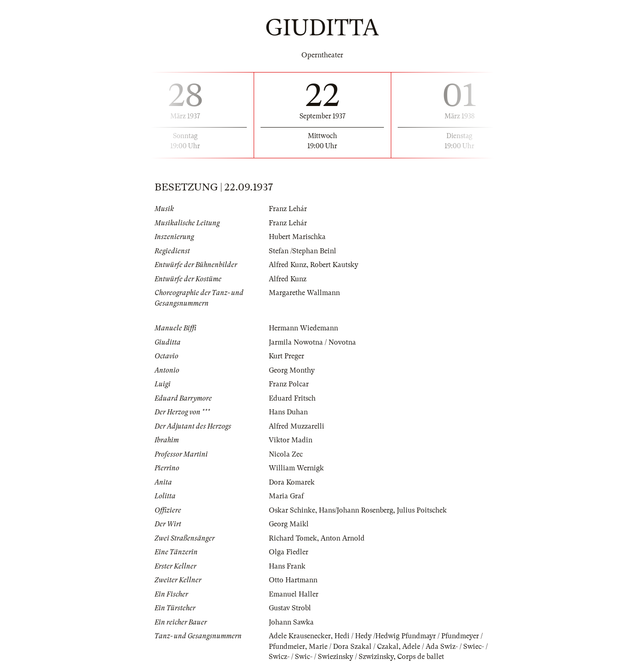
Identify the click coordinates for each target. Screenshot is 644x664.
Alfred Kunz (288, 265)
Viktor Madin (291, 440)
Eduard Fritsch (292, 398)
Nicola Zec (286, 454)
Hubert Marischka (297, 237)
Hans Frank (287, 566)
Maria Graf (286, 496)
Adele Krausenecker (300, 636)
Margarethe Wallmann (304, 293)
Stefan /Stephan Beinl (303, 251)
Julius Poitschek (422, 510)
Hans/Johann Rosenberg (356, 510)
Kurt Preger (286, 356)
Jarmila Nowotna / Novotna (312, 342)
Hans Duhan (288, 412)
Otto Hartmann (293, 580)
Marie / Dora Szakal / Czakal (354, 647)
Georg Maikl (289, 524)
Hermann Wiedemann (303, 328)
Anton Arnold (343, 538)
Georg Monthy (292, 370)
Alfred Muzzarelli (297, 426)
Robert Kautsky (334, 265)
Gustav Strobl (290, 608)
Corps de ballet (421, 657)
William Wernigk (296, 468)
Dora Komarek (292, 482)
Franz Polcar (289, 384)
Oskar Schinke (292, 510)
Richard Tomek (293, 538)
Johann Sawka (291, 622)
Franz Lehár (288, 209)
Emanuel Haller (294, 594)
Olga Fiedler (289, 552)
